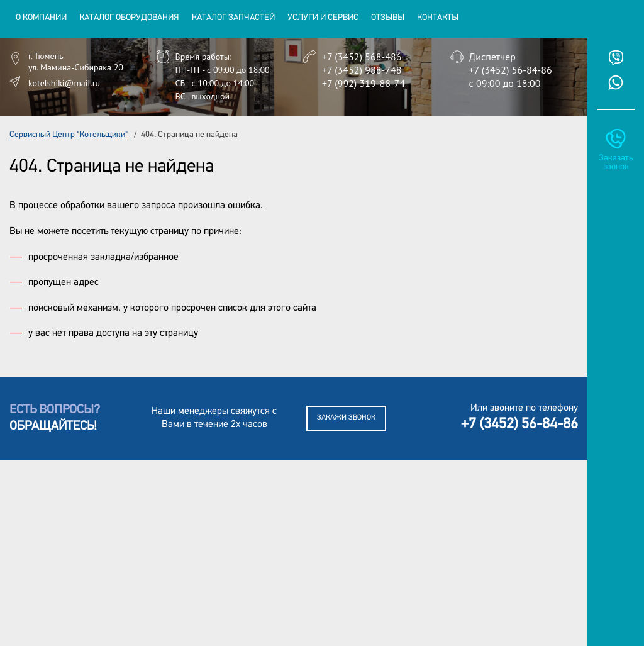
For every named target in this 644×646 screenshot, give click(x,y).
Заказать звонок (616, 163)
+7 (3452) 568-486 (362, 57)
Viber (616, 58)
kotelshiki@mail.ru (64, 83)
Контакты (438, 18)
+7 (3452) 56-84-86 (511, 70)
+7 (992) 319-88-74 (364, 83)
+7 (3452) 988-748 (362, 70)
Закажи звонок (346, 418)
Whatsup (616, 82)
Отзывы (388, 18)
